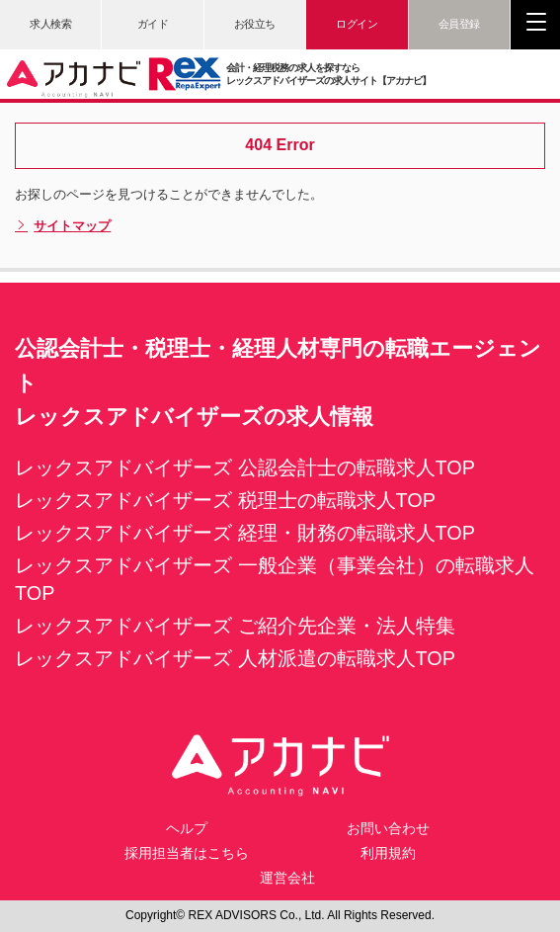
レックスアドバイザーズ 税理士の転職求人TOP (225, 500)
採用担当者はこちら (187, 853)
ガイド (153, 24)
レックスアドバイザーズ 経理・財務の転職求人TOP (245, 533)
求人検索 (50, 24)
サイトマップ (63, 226)
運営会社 (287, 878)
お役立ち (255, 24)
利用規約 (388, 853)
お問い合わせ (388, 828)
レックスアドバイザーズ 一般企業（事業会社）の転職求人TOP (275, 579)
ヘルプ (187, 828)
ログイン (357, 24)
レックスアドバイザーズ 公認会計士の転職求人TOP (245, 467)
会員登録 (459, 24)
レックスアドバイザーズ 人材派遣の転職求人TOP (235, 658)
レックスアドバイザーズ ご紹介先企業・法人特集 (235, 626)
